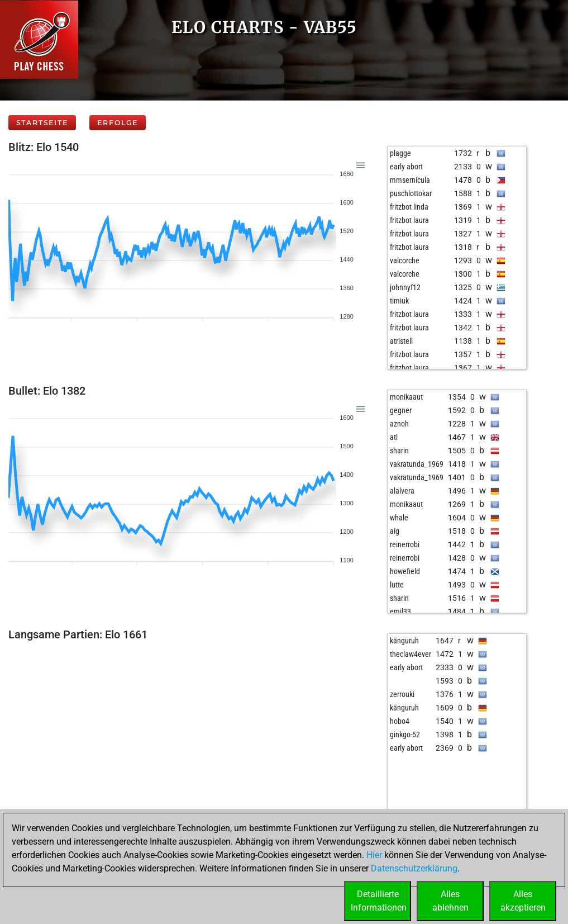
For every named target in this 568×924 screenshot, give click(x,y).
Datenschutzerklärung (414, 868)
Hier (374, 855)
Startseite (42, 123)
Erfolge (118, 123)
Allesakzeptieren (523, 901)
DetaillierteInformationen (379, 901)
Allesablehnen (450, 901)
